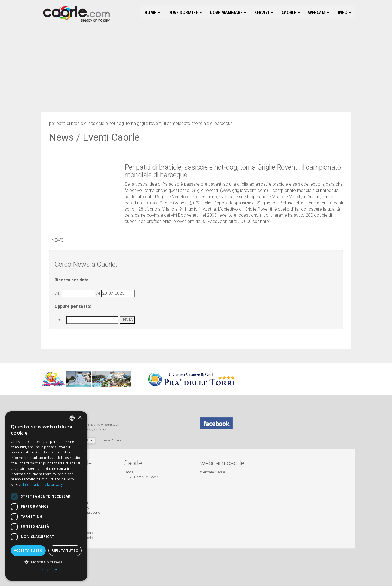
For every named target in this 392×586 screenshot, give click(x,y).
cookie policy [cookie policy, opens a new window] (46, 570)
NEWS (57, 240)
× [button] (80, 418)
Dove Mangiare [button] (228, 12)
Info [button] (344, 12)
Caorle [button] (291, 12)
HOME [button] (152, 12)
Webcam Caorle (212, 472)
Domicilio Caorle (146, 477)
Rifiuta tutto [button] (65, 550)
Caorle (128, 472)
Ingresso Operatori (112, 440)
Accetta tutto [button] (28, 550)
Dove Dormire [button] (185, 12)
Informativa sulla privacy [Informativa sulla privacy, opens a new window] (43, 485)
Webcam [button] (319, 12)
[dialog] (46, 496)
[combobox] (72, 418)
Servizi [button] (264, 12)
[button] (46, 562)
